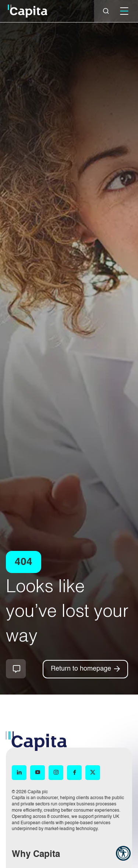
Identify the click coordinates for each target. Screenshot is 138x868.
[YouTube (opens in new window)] (38, 773)
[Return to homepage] (85, 669)
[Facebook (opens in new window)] (74, 773)
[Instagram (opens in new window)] (56, 773)
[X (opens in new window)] (93, 773)
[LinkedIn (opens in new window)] (19, 773)
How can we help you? (16, 669)
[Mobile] (124, 11)
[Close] (106, 11)
